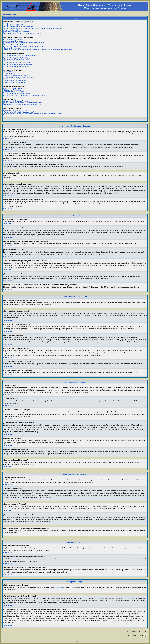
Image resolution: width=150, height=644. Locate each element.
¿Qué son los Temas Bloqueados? (15, 82)
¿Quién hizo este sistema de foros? (15, 110)
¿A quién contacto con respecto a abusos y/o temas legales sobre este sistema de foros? (33, 114)
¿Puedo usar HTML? (10, 74)
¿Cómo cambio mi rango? (12, 48)
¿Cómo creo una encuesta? (12, 61)
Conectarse (122, 8)
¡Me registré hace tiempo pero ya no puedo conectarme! (22, 34)
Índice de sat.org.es (9, 15)
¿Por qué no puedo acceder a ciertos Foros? (18, 64)
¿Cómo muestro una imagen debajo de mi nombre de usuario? (24, 46)
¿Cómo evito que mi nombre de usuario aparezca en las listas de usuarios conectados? (33, 28)
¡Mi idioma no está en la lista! (13, 45)
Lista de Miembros (100, 5)
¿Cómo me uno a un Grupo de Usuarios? (17, 94)
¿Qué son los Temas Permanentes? (15, 81)
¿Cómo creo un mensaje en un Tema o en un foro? (20, 56)
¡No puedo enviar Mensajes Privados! (16, 101)
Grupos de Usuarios (115, 5)
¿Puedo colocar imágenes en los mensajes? (18, 77)
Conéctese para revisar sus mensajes (103, 8)
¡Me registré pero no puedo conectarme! (17, 32)
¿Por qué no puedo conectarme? (14, 23)
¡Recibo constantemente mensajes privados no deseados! (23, 103)
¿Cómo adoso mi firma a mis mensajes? (17, 59)
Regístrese (128, 5)
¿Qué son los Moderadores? (13, 90)
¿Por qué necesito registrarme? (14, 25)
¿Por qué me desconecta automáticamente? (18, 26)
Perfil (87, 8)
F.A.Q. (81, 5)
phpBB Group (58, 587)
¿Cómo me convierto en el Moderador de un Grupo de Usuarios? (25, 95)
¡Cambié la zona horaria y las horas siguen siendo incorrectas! (24, 43)
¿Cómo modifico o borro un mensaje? (16, 57)
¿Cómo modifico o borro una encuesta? (16, 63)
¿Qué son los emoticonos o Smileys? (16, 75)
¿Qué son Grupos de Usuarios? (14, 92)
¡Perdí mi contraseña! (10, 30)
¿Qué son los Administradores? (14, 88)
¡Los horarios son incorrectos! (13, 41)
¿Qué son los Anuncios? (11, 79)
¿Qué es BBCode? (10, 72)
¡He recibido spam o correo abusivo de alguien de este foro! (23, 105)
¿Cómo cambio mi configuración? (14, 39)
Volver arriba (7, 138)
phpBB (78, 641)
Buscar (89, 5)
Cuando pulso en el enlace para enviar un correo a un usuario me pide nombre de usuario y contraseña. (38, 50)
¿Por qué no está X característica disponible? (18, 112)
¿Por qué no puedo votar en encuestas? (17, 66)
